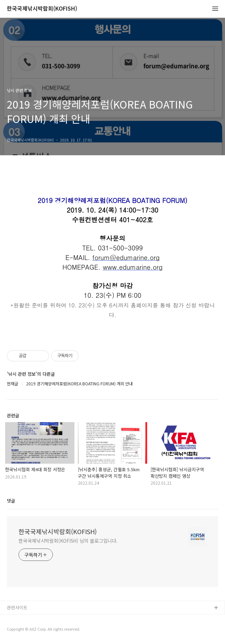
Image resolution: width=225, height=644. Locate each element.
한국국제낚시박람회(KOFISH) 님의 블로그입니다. (68, 541)
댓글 (11, 501)
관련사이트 (17, 607)
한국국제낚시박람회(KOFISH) (42, 9)
